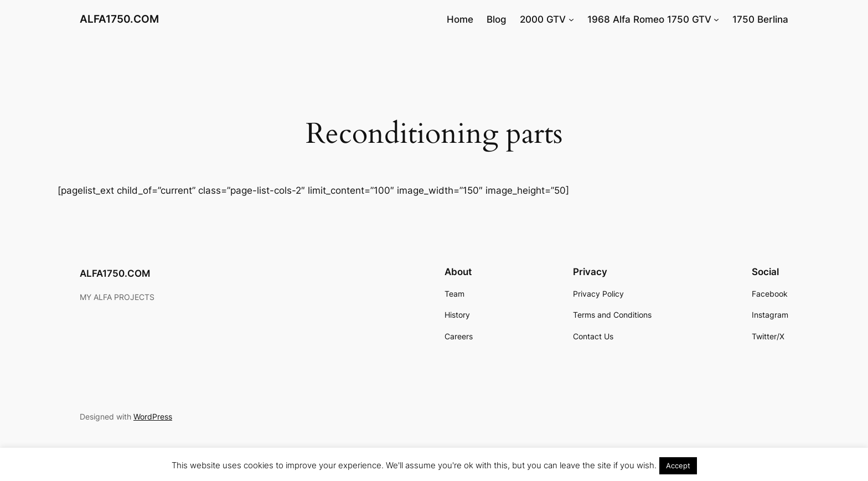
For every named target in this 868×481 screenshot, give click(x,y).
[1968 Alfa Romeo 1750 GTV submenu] (716, 19)
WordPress (153, 417)
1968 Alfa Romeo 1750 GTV (649, 19)
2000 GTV (543, 19)
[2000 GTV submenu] (571, 19)
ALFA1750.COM (119, 19)
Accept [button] (678, 466)
